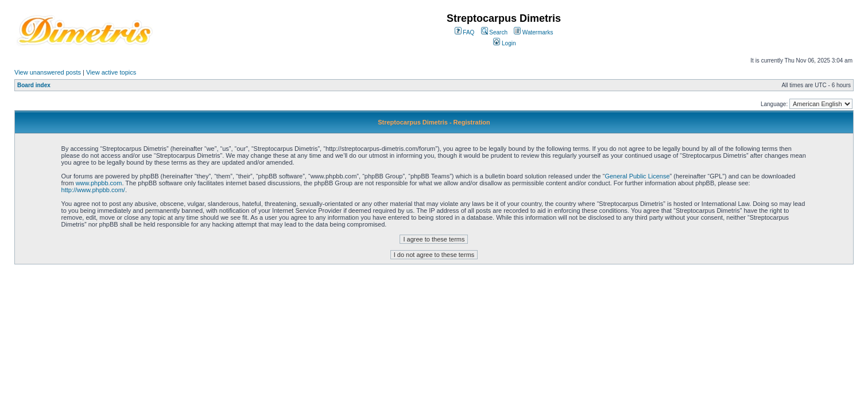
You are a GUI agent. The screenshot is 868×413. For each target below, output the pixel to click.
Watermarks (533, 32)
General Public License (637, 176)
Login (504, 43)
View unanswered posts (48, 72)
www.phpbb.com (99, 183)
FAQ (465, 32)
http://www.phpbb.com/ (93, 190)
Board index (34, 85)
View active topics (111, 72)
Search (494, 32)
